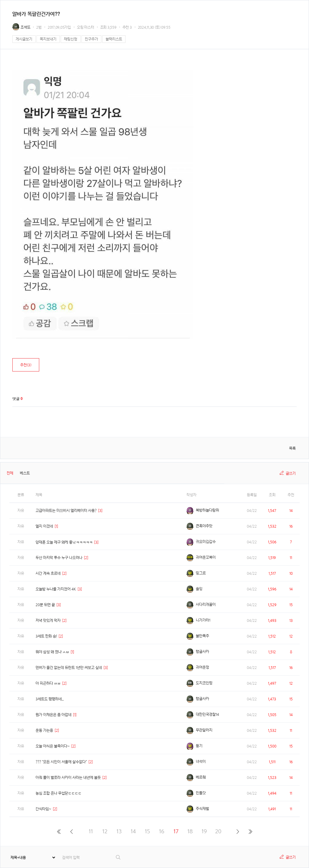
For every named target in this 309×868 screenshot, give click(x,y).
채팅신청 (71, 39)
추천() (26, 365)
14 (133, 831)
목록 (292, 448)
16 (162, 831)
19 (204, 831)
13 (119, 831)
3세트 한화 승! (46, 636)
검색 (118, 857)
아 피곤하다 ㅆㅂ (48, 683)
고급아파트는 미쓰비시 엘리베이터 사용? (66, 511)
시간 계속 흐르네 (48, 573)
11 (91, 831)
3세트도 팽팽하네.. (50, 699)
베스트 (25, 473)
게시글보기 (24, 39)
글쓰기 (291, 473)
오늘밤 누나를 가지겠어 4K (56, 589)
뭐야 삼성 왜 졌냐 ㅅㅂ (52, 652)
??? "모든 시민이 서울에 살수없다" (61, 762)
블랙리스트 (114, 39)
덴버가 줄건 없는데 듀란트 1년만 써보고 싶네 (69, 668)
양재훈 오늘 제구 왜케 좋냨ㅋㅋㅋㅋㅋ (64, 542)
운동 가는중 (44, 730)
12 (105, 831)
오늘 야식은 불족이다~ (53, 746)
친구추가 (91, 39)
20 (218, 831)
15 (147, 831)
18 (190, 831)
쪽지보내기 (48, 39)
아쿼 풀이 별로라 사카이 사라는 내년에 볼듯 (68, 778)
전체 (10, 473)
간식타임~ (43, 809)
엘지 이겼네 (44, 526)
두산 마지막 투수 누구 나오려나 (59, 558)
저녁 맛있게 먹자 (48, 620)
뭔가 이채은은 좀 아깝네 (54, 715)
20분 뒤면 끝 (45, 605)
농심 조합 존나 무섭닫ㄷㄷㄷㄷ (59, 793)
